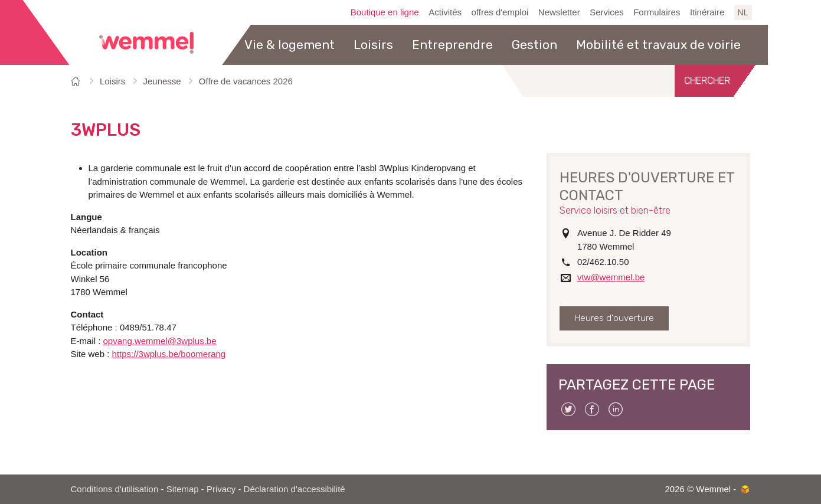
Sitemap (183, 489)
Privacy (221, 489)
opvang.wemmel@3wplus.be (160, 341)
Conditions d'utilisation (115, 489)
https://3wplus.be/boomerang (169, 354)
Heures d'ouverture (614, 318)
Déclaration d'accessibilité (295, 489)
